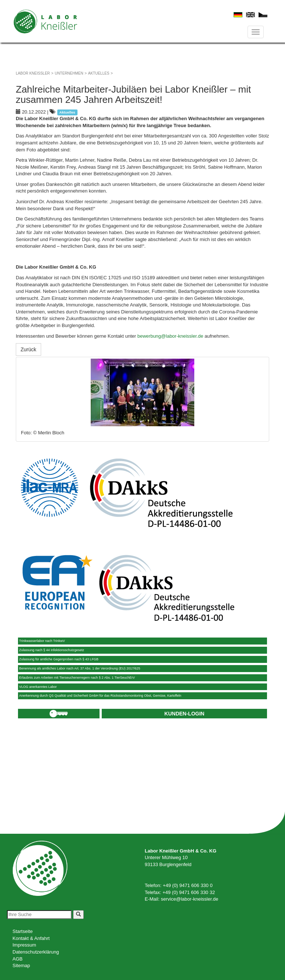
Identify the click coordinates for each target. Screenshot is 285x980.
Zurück (28, 349)
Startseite (23, 931)
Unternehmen (69, 73)
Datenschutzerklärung (36, 952)
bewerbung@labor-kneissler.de (170, 336)
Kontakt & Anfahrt (31, 938)
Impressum (24, 945)
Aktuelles (99, 73)
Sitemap (21, 965)
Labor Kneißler (33, 73)
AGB (17, 959)
